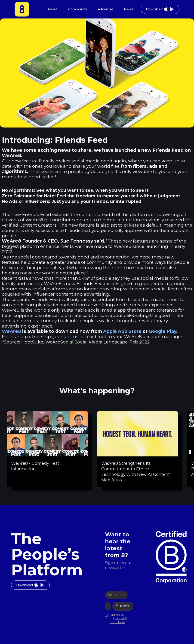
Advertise (106, 9)
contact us (67, 337)
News (129, 9)
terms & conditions (118, 620)
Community (78, 9)
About (53, 9)
